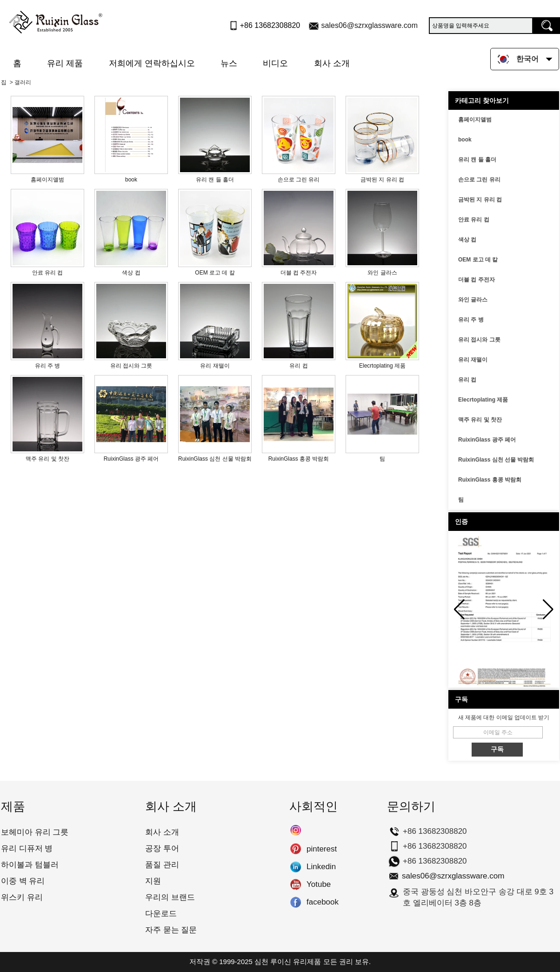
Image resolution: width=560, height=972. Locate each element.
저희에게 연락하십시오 (152, 63)
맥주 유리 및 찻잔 (480, 420)
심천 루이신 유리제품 (288, 962)
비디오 (275, 63)
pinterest (296, 849)
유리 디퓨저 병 (27, 848)
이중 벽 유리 (23, 881)
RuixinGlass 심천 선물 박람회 (496, 460)
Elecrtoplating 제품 (483, 400)
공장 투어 (162, 848)
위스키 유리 (22, 897)
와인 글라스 (473, 300)
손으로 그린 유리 (479, 180)
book (465, 140)
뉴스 (229, 63)
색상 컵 (467, 240)
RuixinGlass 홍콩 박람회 (490, 480)
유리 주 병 (471, 320)
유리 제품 (65, 63)
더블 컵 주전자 (477, 280)
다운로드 (161, 914)
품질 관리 (162, 865)
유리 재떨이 (473, 360)
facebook (296, 902)
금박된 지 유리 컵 (480, 200)
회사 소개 (332, 63)
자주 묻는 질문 (171, 930)
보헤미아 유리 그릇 (35, 832)
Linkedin (296, 867)
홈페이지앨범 (475, 120)
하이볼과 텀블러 (30, 865)
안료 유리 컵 (474, 220)
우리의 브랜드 (170, 897)
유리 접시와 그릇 (479, 340)
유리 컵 (467, 380)
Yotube (296, 885)
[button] (548, 610)
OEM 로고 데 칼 (478, 260)
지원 (153, 881)
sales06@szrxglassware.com (370, 25)
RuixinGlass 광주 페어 (487, 440)
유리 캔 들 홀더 (477, 160)
